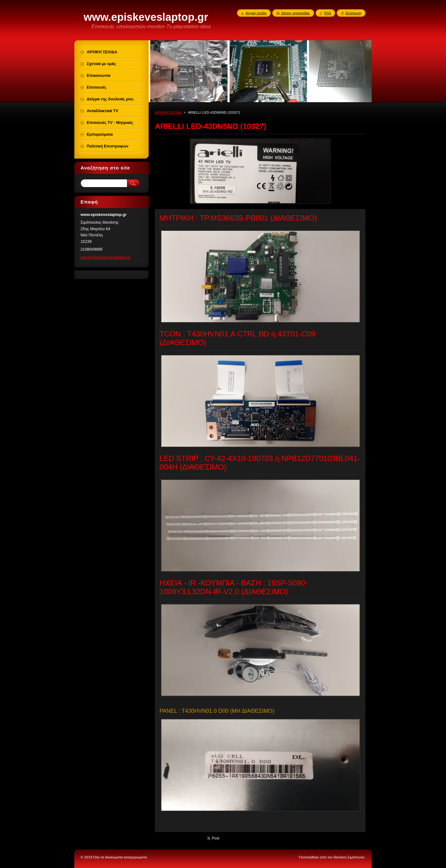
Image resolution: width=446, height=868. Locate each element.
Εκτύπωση (353, 13)
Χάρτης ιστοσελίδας (296, 13)
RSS (328, 13)
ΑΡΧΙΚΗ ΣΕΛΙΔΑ (168, 112)
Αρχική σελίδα (256, 13)
